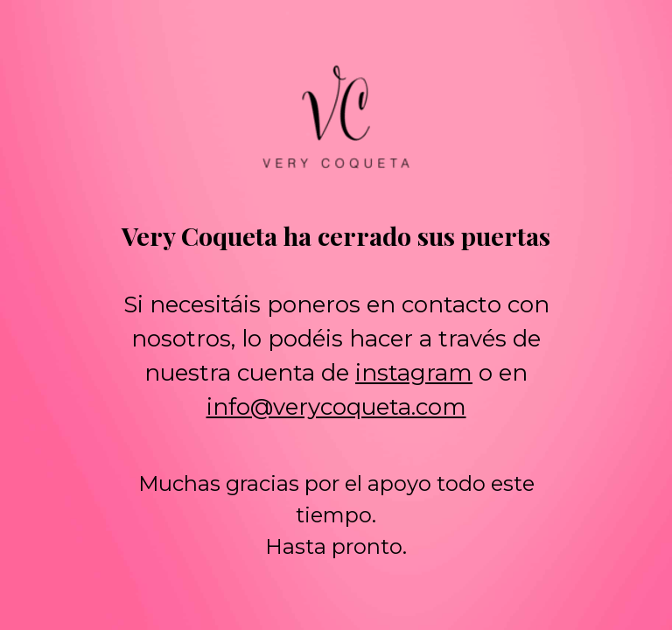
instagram (414, 373)
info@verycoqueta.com (336, 407)
